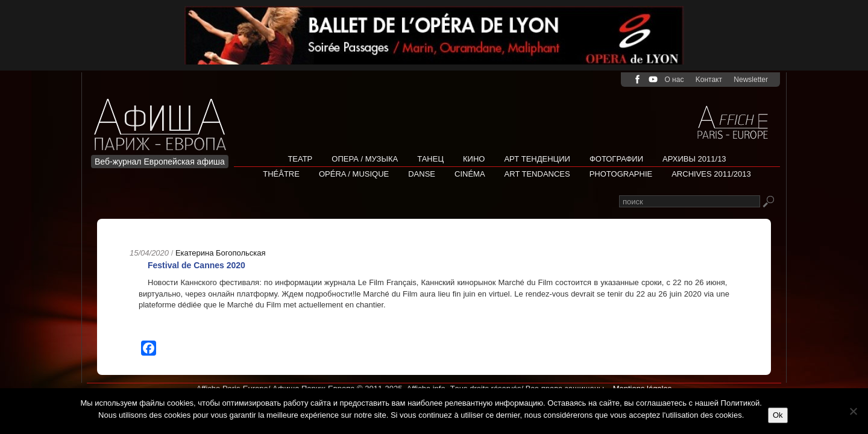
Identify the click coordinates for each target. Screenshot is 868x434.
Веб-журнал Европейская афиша (160, 162)
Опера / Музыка (365, 159)
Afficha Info (164, 117)
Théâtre (281, 174)
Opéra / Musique (354, 174)
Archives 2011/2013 (711, 174)
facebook (637, 79)
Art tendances (537, 174)
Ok (778, 415)
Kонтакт (709, 80)
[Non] (853, 411)
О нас (674, 80)
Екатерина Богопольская (221, 253)
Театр (300, 159)
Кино (474, 159)
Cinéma (470, 174)
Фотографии (616, 159)
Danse (422, 174)
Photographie (621, 174)
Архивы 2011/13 (694, 159)
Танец (430, 159)
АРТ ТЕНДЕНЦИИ (537, 159)
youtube (653, 79)
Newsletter (751, 80)
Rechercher (768, 202)
